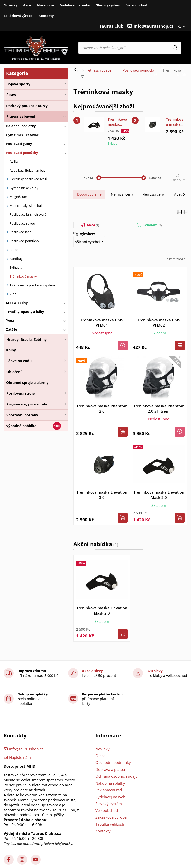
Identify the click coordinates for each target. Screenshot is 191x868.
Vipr (13, 294)
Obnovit (178, 180)
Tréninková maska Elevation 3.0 (175, 122)
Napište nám (20, 757)
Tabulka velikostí (110, 824)
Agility (14, 161)
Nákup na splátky (110, 783)
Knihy (11, 350)
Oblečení (14, 372)
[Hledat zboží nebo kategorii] (130, 48)
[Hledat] (175, 48)
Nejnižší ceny (122, 194)
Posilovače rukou (22, 223)
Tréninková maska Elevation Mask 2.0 (117, 122)
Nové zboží (46, 5)
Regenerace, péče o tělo (27, 404)
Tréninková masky (23, 276)
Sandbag (16, 259)
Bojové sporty (18, 84)
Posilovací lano (21, 232)
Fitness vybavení (21, 116)
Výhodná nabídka (21, 426)
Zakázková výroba (18, 16)
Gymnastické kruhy (24, 188)
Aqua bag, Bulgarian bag (27, 170)
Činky (11, 95)
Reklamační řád (109, 790)
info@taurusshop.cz (153, 26)
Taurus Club (111, 26)
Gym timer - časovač (22, 135)
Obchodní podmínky (113, 762)
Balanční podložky (21, 126)
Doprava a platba (110, 769)
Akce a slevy (92, 671)
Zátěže (12, 329)
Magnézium (18, 197)
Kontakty (46, 16)
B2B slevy (155, 671)
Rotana (15, 250)
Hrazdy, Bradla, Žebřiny (26, 339)
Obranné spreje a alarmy (27, 382)
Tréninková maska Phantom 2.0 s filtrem (159, 409)
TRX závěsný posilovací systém (32, 285)
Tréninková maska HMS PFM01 (102, 322)
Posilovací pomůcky (22, 153)
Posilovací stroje (21, 393)
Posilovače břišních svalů (28, 214)
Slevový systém (108, 5)
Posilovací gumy (19, 144)
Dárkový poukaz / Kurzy (27, 106)
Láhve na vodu (19, 361)
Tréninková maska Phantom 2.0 (102, 409)
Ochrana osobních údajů (117, 776)
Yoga (10, 320)
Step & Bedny (17, 303)
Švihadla (16, 267)
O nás (100, 756)
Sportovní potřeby (22, 415)
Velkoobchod (137, 5)
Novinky (10, 5)
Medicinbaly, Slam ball (26, 206)
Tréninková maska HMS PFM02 (159, 322)
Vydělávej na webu (75, 5)
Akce (27, 5)
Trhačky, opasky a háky (25, 312)
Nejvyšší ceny (153, 194)
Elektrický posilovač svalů (28, 179)
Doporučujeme (89, 194)
